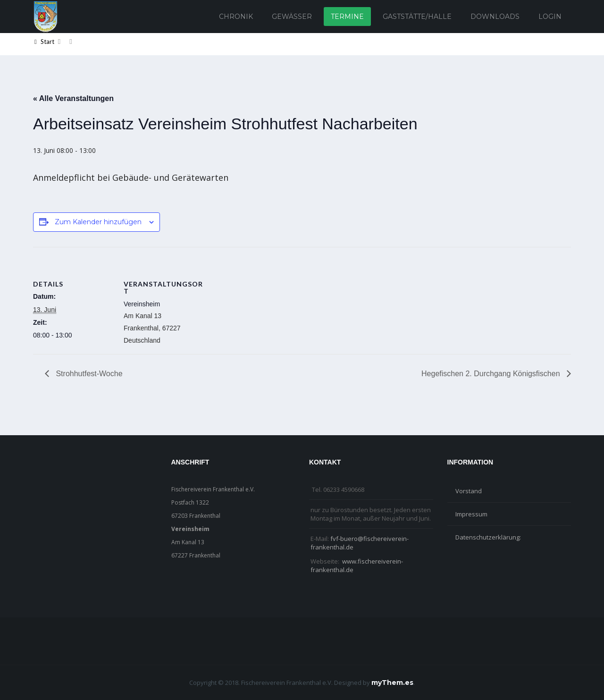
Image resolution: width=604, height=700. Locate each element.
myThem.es (392, 683)
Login (550, 17)
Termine (347, 17)
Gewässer (292, 17)
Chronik (236, 17)
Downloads (495, 17)
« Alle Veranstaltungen (73, 98)
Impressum (471, 514)
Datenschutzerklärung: (488, 537)
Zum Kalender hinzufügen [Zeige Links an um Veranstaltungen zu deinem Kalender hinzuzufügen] (98, 222)
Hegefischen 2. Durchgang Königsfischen (492, 374)
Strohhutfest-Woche (88, 374)
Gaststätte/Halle (417, 17)
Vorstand (469, 491)
